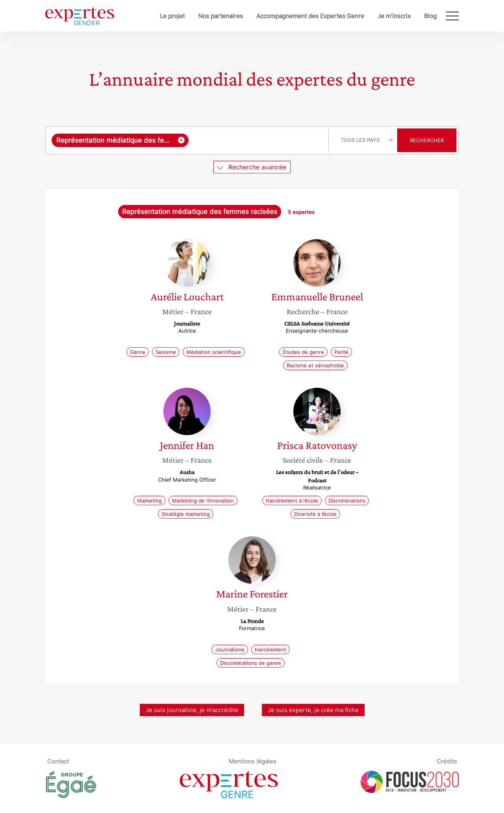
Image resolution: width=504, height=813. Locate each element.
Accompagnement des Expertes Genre (310, 16)
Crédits (447, 761)
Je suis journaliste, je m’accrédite (192, 710)
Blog (430, 16)
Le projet (172, 16)
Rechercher (427, 140)
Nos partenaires (220, 16)
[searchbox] (257, 140)
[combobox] (188, 140)
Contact (58, 761)
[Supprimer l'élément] (181, 140)
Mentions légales (253, 761)
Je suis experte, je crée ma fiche (313, 710)
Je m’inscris (394, 16)
